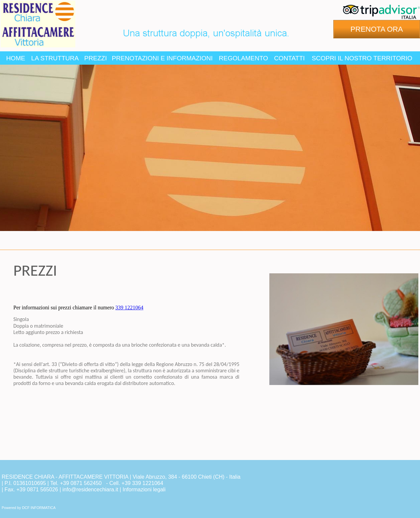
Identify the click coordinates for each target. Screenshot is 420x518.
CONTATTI (289, 58)
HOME (15, 58)
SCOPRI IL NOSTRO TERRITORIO (362, 58)
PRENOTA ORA (376, 29)
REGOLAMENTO (243, 58)
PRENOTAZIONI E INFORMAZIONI (162, 58)
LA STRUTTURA (55, 58)
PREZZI (96, 58)
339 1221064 (129, 307)
